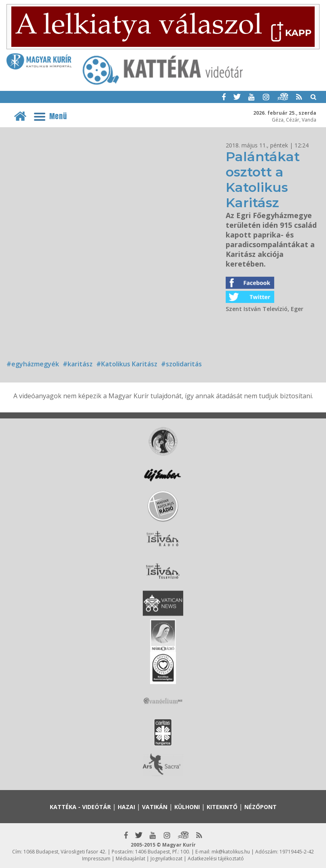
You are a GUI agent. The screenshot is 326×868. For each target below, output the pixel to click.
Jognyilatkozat (166, 859)
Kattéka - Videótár (80, 807)
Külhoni (187, 807)
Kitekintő (222, 807)
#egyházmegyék (33, 364)
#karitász (78, 364)
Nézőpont (260, 807)
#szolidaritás (181, 364)
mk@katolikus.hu (231, 852)
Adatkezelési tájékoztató (216, 859)
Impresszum (96, 859)
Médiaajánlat (130, 859)
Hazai (126, 807)
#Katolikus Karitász (127, 364)
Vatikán (155, 807)
